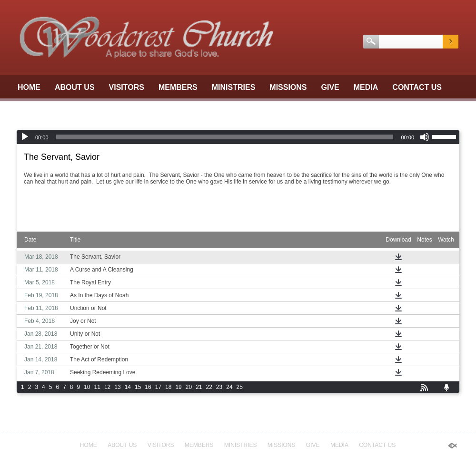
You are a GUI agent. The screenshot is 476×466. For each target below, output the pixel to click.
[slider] (225, 137)
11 (97, 387)
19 (178, 387)
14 (128, 387)
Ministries (234, 87)
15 (138, 387)
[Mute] (425, 137)
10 (87, 387)
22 (209, 387)
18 (168, 387)
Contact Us (417, 87)
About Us (75, 87)
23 (219, 387)
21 (199, 387)
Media (366, 87)
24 (229, 387)
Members (178, 87)
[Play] (25, 137)
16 (148, 387)
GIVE (330, 87)
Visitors (127, 87)
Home (29, 87)
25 (240, 387)
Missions (288, 87)
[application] (238, 137)
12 (107, 387)
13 (117, 387)
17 (158, 387)
